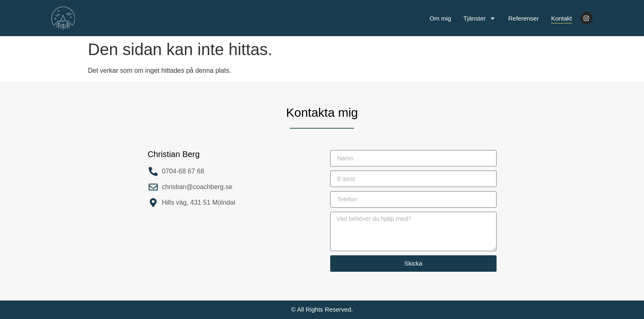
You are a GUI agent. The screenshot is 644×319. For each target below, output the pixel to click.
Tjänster (480, 18)
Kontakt (562, 18)
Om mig (440, 18)
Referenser (523, 18)
